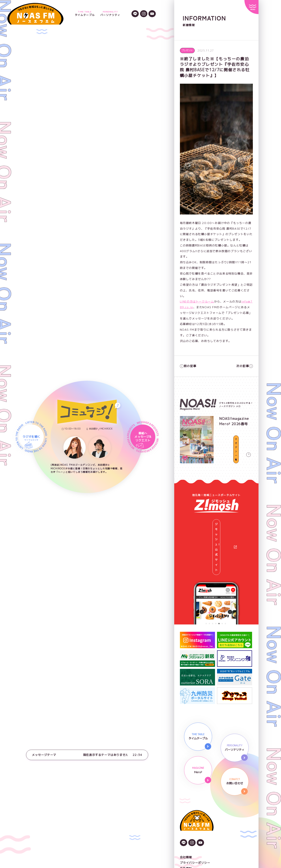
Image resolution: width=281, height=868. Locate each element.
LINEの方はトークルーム (197, 301)
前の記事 (188, 366)
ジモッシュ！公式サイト (219, 524)
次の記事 (245, 366)
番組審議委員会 (191, 839)
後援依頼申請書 (191, 833)
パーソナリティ (110, 14)
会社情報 (186, 811)
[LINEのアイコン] (135, 14)
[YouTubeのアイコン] (152, 14)
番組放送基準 (189, 844)
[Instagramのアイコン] (144, 14)
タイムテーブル (85, 14)
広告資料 (186, 822)
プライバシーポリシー (195, 816)
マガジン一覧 (236, 459)
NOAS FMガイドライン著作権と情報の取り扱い (213, 827)
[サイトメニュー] (251, 7)
